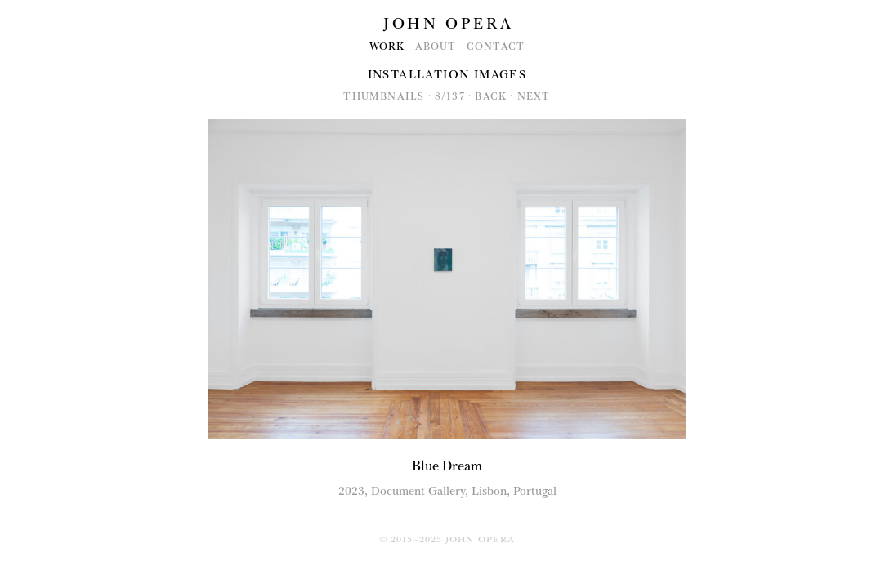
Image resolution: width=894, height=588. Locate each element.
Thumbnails (384, 96)
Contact (496, 47)
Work (387, 47)
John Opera (448, 24)
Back (491, 96)
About (436, 47)
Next (534, 96)
